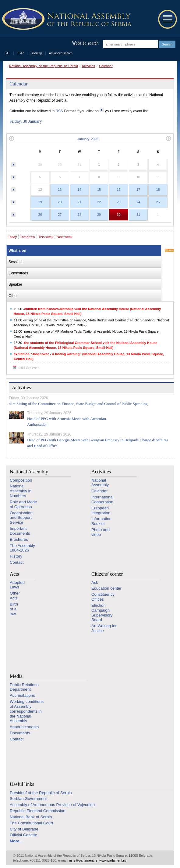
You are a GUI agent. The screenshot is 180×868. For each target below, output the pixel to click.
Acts (14, 574)
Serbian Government (28, 799)
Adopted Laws (17, 585)
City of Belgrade (24, 829)
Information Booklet (101, 521)
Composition (21, 480)
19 (40, 202)
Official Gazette (23, 835)
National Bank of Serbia (31, 817)
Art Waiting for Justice (104, 628)
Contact (17, 562)
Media (16, 676)
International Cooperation (102, 499)
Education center (106, 588)
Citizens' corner (107, 574)
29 (99, 215)
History (16, 556)
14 (79, 190)
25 (158, 202)
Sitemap (36, 53)
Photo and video (101, 532)
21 (79, 202)
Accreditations (22, 695)
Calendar (106, 66)
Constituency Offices (103, 597)
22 (99, 202)
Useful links (22, 784)
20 (60, 202)
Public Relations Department (24, 687)
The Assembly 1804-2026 (22, 548)
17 (138, 190)
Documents (20, 733)
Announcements (24, 727)
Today (12, 237)
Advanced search (61, 53)
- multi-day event (26, 368)
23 (118, 202)
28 (79, 215)
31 (138, 215)
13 (60, 190)
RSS (59, 111)
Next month (169, 138)
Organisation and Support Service (21, 518)
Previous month (11, 138)
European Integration (101, 510)
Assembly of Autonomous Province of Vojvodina (52, 805)
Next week (64, 237)
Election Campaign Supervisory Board (102, 613)
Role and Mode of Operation (23, 504)
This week (46, 237)
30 (118, 215)
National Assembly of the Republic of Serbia (44, 66)
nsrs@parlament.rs (83, 860)
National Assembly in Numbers (21, 491)
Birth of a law (14, 609)
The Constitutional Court (31, 823)
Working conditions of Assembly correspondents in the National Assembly (27, 711)
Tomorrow (27, 237)
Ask (95, 582)
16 (118, 190)
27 (60, 215)
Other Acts (15, 596)
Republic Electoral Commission (38, 811)
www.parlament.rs (113, 860)
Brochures (19, 539)
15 (99, 190)
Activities (88, 66)
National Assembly (29, 472)
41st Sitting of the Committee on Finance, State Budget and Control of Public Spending (78, 404)
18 (158, 190)
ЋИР (20, 53)
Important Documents (20, 531)
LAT (7, 53)
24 (138, 202)
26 (40, 215)
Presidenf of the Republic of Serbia (41, 793)
